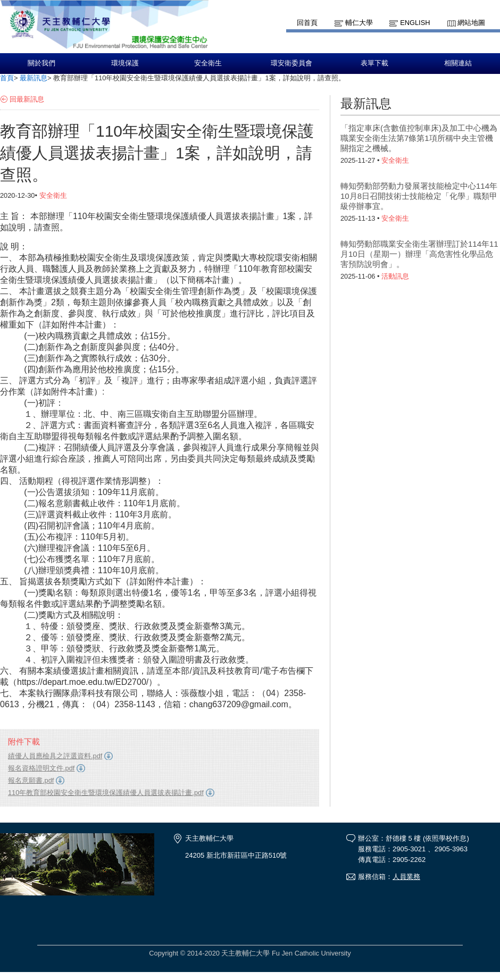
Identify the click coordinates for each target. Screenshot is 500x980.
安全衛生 (208, 63)
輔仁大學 (359, 23)
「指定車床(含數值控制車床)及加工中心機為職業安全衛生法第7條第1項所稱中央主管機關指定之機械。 (419, 138)
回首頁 (307, 23)
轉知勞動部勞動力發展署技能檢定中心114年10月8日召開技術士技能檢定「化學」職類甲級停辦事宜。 (419, 196)
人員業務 (406, 877)
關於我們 (41, 63)
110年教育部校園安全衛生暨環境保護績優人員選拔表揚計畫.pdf (106, 793)
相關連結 (458, 63)
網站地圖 (471, 23)
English (415, 23)
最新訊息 (34, 78)
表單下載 (374, 63)
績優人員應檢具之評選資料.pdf (55, 756)
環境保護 (125, 63)
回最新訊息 (27, 99)
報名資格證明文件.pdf (41, 768)
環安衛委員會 (291, 63)
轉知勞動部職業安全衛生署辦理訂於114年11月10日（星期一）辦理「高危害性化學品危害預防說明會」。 (419, 254)
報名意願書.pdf (31, 780)
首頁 (7, 78)
